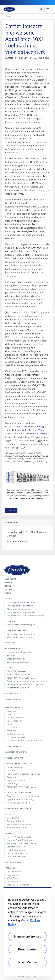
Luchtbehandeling (13, 649)
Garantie (11, 771)
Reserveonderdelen (16, 780)
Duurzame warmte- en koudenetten (24, 740)
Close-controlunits (16, 659)
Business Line (11, 643)
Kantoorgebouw (15, 721)
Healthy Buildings (13, 862)
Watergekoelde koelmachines (21, 606)
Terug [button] (11, 510)
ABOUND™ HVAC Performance (22, 678)
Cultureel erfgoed (15, 734)
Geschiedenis (13, 881)
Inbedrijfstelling (15, 767)
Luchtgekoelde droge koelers (21, 612)
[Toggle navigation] (41, 9)
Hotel (9, 714)
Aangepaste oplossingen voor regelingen (27, 681)
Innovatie (9, 833)
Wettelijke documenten (18, 885)
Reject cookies (27, 949)
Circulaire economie (17, 856)
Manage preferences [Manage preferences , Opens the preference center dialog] (27, 937)
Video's (8, 593)
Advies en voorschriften (18, 803)
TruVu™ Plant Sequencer (19, 674)
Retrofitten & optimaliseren (18, 793)
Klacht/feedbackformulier (19, 824)
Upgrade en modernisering (20, 799)
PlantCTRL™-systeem (17, 671)
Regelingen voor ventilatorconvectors (25, 684)
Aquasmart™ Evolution (18, 688)
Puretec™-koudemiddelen (20, 837)
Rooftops (11, 655)
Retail (10, 724)
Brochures (9, 590)
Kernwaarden (13, 875)
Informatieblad (14, 871)
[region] (27, 932)
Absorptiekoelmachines (18, 609)
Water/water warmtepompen (21, 625)
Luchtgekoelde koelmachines (21, 602)
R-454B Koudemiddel (18, 853)
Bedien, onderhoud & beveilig (18, 764)
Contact (8, 583)
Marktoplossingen (13, 707)
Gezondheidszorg (15, 717)
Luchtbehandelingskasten (20, 652)
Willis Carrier (13, 878)
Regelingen (10, 668)
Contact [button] (27, 3)
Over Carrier (10, 868)
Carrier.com (10, 579)
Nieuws (8, 586)
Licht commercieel (16, 737)
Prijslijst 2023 (13, 699)
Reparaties (12, 777)
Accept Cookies (27, 962)
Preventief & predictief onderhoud (24, 774)
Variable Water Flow (17, 847)
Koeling (8, 599)
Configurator (13, 818)
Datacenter (12, 727)
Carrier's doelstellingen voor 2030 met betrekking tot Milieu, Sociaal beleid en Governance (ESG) (26, 430)
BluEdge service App (14, 758)
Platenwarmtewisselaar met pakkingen (26, 615)
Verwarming (10, 621)
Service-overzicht (13, 746)
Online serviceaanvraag (16, 752)
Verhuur (12, 784)
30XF (22, 448)
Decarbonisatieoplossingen (18, 808)
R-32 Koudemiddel (16, 850)
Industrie (11, 711)
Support (8, 814)
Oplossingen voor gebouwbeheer (23, 796)
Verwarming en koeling (15, 630)
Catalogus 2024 (13, 693)
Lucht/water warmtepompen (21, 634)
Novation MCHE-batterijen (20, 840)
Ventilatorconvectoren (18, 662)
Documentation (16, 821)
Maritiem (11, 731)
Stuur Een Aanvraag (17, 542)
